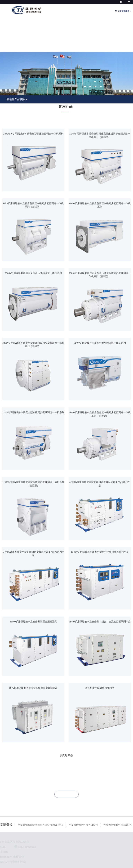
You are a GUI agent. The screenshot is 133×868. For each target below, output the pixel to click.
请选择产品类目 (16, 99)
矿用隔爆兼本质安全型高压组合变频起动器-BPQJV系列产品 (100, 513)
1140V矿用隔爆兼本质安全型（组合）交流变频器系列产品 (100, 650)
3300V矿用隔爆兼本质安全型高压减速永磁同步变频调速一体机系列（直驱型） (100, 304)
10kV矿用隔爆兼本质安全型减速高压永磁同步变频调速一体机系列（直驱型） (100, 164)
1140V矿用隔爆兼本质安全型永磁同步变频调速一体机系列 (33, 441)
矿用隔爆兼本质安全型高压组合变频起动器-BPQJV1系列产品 (33, 582)
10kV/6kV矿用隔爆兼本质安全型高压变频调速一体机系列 (33, 163)
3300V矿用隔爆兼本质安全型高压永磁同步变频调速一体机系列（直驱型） (33, 373)
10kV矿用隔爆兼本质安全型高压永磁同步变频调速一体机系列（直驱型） (33, 234)
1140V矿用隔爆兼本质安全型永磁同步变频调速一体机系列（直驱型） (33, 513)
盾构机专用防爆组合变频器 (100, 717)
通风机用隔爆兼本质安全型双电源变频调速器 (33, 717)
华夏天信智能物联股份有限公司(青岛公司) (41, 825)
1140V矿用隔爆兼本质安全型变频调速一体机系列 (100, 372)
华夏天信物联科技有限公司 (83, 825)
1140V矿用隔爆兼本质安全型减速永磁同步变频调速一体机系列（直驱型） (100, 443)
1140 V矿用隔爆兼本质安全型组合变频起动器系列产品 (100, 581)
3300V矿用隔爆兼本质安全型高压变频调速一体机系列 (33, 302)
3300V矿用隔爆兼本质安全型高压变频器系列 (33, 650)
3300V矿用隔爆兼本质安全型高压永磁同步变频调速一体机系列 (100, 234)
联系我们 (66, 794)
